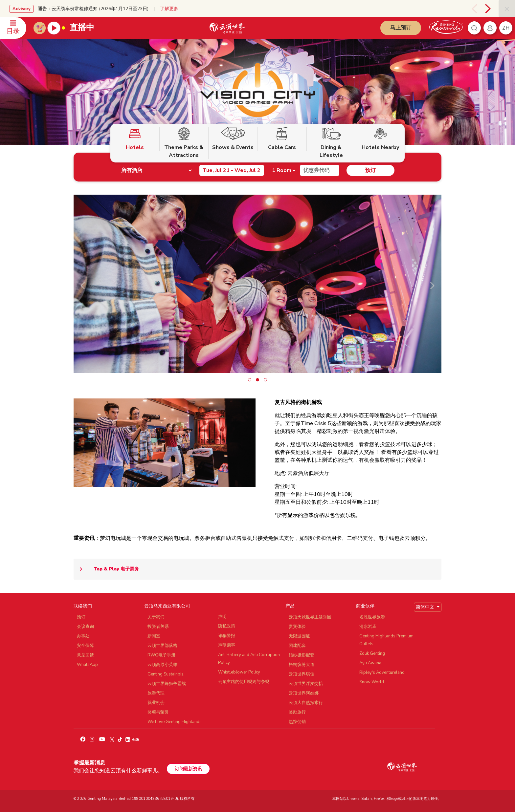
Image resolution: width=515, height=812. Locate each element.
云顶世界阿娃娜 (304, 693)
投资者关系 (158, 627)
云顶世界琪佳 (302, 674)
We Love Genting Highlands (175, 722)
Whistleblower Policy (239, 672)
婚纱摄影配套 (302, 655)
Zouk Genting (372, 653)
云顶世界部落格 (162, 646)
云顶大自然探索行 (306, 703)
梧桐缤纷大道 (302, 665)
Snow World (372, 682)
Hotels (135, 139)
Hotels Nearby (380, 139)
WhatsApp (87, 665)
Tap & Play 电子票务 (106, 569)
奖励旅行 (297, 712)
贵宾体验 (297, 627)
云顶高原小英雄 (162, 665)
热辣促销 (297, 722)
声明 (222, 617)
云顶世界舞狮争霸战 (167, 684)
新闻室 (154, 636)
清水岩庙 (368, 627)
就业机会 (156, 703)
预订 (370, 170)
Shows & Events (233, 139)
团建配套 (297, 646)
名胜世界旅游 (372, 617)
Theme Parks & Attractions (184, 143)
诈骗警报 (227, 636)
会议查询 (85, 627)
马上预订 (401, 28)
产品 (290, 606)
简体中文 (426, 607)
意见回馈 (85, 655)
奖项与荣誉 (158, 712)
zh (506, 28)
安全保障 (85, 646)
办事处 (83, 636)
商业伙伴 (365, 606)
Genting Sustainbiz (166, 674)
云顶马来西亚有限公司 (167, 606)
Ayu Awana (370, 663)
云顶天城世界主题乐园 (310, 617)
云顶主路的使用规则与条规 (244, 682)
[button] (250, 380)
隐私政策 (227, 626)
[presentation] (472, 9)
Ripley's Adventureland (382, 673)
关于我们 (156, 617)
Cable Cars (282, 139)
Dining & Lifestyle (331, 143)
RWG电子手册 (161, 655)
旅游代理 (156, 693)
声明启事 (227, 645)
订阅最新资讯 (188, 769)
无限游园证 (299, 636)
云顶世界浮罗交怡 (306, 684)
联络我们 (83, 606)
